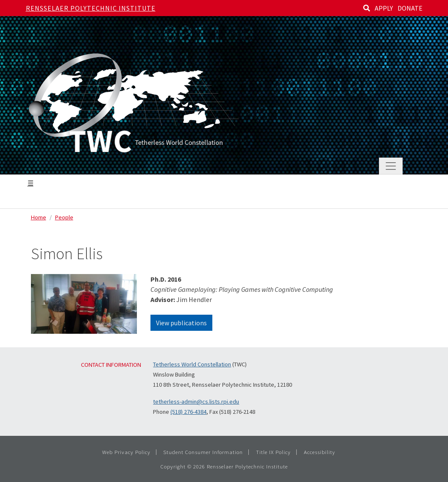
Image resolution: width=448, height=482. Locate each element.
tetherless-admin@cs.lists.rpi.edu (196, 402)
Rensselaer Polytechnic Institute (91, 8)
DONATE (410, 8)
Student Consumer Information (203, 452)
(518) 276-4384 (188, 412)
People (64, 217)
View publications (181, 323)
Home (39, 217)
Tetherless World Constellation (192, 364)
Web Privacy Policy (126, 452)
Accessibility (320, 452)
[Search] (367, 8)
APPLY (384, 8)
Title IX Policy (273, 452)
